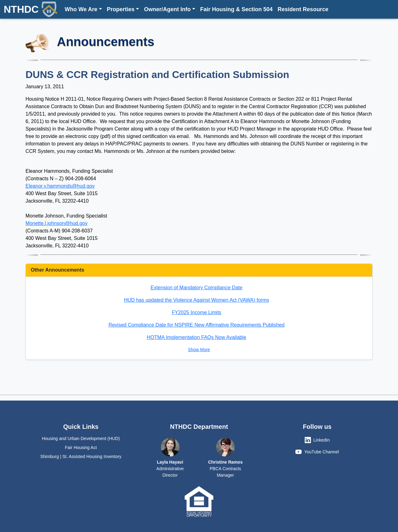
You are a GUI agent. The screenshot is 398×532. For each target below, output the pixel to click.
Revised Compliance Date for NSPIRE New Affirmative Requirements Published (197, 325)
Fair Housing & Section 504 (236, 9)
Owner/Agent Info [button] (167, 9)
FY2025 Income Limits (196, 312)
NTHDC (30, 9)
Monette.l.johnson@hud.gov (56, 223)
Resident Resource (303, 9)
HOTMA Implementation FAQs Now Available (197, 337)
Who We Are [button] (81, 9)
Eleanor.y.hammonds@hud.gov (60, 186)
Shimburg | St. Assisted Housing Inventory (81, 456)
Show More (199, 350)
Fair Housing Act (81, 447)
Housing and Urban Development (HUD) (81, 438)
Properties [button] (121, 9)
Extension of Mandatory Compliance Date (196, 288)
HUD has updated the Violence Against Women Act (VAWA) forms (197, 300)
